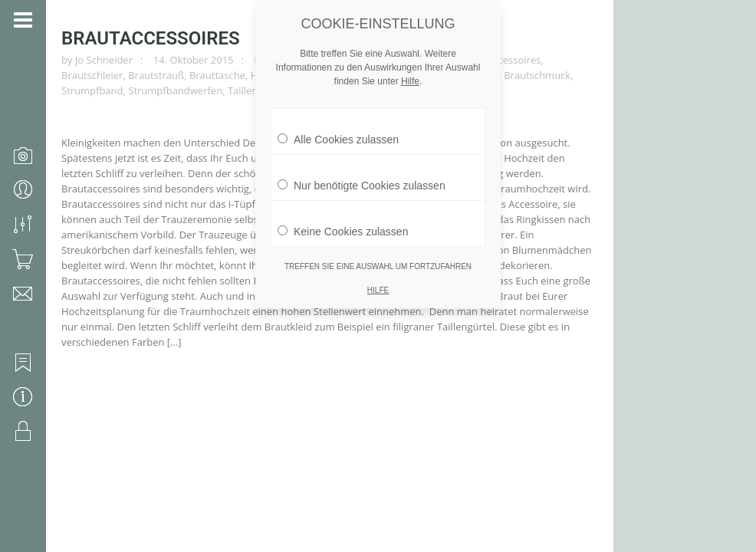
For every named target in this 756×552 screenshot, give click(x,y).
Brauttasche (217, 75)
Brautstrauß (156, 75)
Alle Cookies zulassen (338, 126)
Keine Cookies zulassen (343, 218)
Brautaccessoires (151, 38)
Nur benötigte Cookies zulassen (362, 172)
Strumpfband (92, 90)
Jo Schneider (104, 60)
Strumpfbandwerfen (175, 90)
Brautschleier (92, 75)
